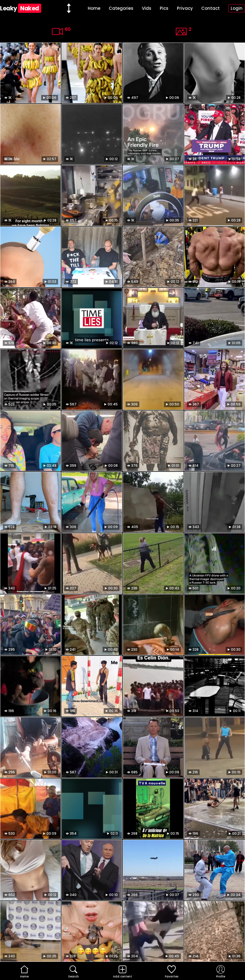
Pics (164, 8)
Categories (121, 8)
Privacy (185, 8)
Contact (211, 8)
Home (94, 8)
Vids (147, 8)
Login (237, 8)
